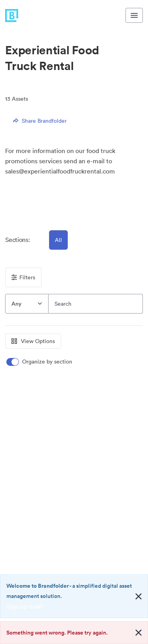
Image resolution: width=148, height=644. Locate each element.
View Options (33, 341)
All (58, 240)
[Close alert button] (139, 596)
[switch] (40, 362)
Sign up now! (25, 606)
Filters (23, 277)
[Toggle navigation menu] (134, 15)
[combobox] (27, 304)
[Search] (96, 304)
